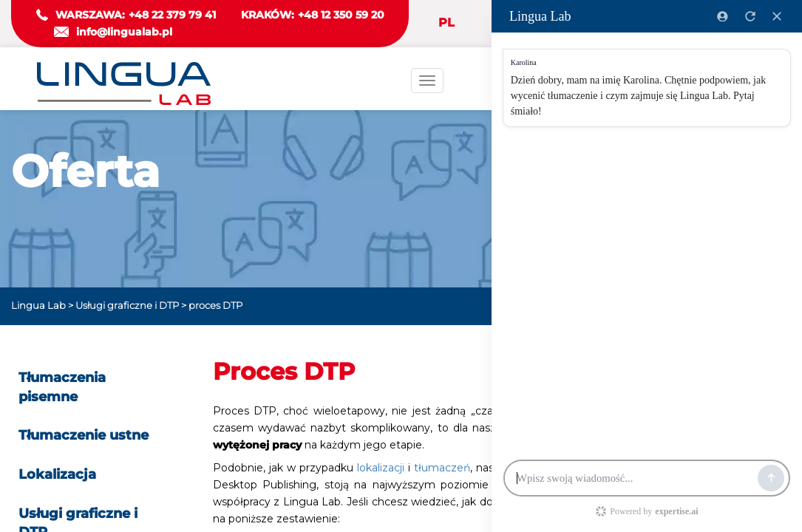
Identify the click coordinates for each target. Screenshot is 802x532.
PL (446, 23)
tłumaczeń (442, 468)
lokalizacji (383, 468)
